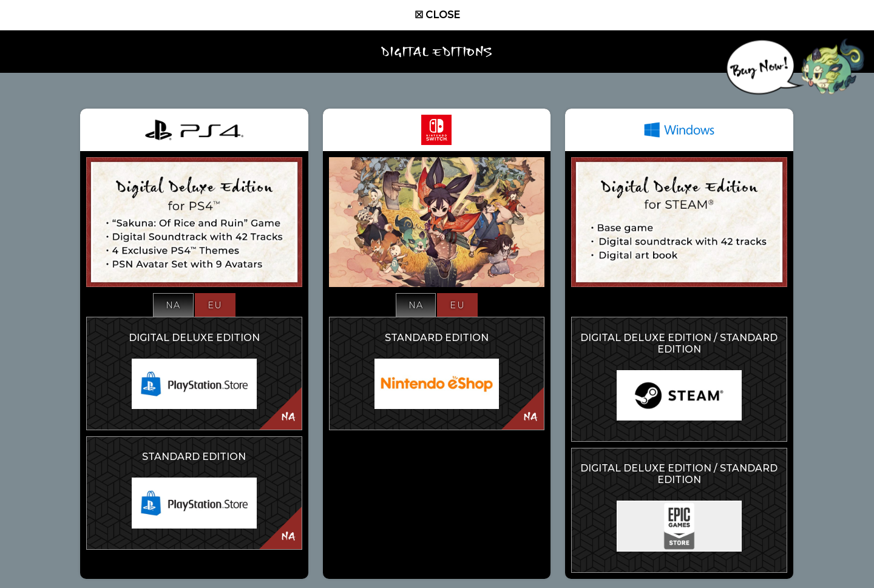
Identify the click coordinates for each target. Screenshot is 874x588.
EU (215, 305)
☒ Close (437, 15)
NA (173, 305)
